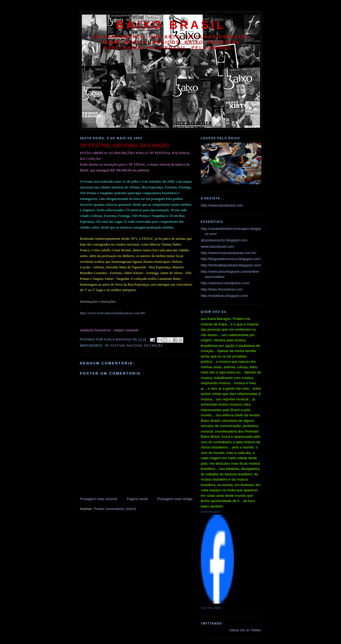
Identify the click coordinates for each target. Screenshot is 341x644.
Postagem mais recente (99, 499)
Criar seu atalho (212, 608)
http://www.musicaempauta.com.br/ (229, 253)
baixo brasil (171, 25)
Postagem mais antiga (175, 499)
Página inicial (137, 499)
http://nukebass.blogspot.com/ (225, 296)
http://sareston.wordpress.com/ (225, 283)
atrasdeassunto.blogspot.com (224, 240)
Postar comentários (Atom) (115, 509)
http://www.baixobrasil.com (222, 205)
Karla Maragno (211, 512)
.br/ (113, 313)
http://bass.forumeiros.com (222, 289)
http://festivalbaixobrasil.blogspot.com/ (231, 265)
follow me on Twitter (246, 630)
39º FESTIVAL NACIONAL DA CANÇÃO (134, 346)
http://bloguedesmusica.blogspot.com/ (231, 259)
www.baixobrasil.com (217, 246)
